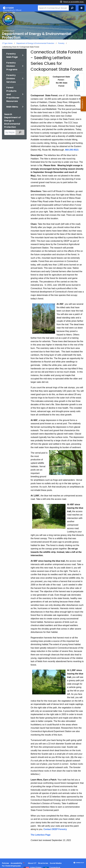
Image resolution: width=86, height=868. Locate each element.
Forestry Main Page (12, 55)
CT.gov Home (7, 43)
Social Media (56, 863)
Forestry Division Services (11, 79)
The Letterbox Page (40, 835)
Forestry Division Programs (12, 66)
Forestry (61, 43)
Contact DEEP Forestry (55, 829)
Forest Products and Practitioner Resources (13, 94)
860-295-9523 (72, 150)
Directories (43, 863)
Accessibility (16, 863)
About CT (32, 863)
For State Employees (11, 866)
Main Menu (12, 107)
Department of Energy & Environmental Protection (35, 43)
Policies (5, 863)
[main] (43, 435)
